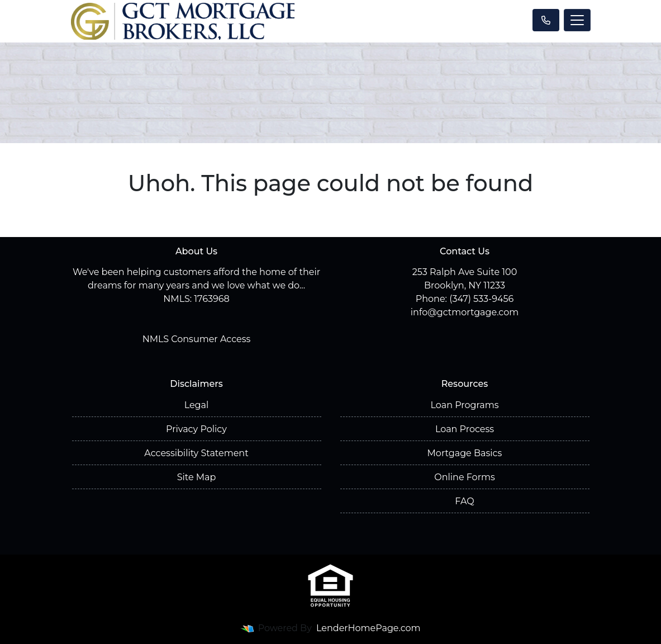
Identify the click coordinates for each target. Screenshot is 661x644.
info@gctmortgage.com (465, 312)
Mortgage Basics (465, 453)
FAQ (464, 501)
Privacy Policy (196, 429)
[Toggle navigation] (577, 20)
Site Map (197, 477)
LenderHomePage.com (368, 628)
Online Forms (464, 477)
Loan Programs (464, 405)
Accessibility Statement (196, 453)
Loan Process (465, 429)
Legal (197, 405)
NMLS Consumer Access (197, 339)
